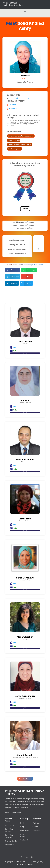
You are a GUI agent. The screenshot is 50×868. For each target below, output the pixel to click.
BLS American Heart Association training (21, 136)
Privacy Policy (38, 862)
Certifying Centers (9, 830)
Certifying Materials (9, 836)
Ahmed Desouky (25, 755)
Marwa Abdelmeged (25, 696)
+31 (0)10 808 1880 (10, 3)
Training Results (11, 841)
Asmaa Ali (25, 401)
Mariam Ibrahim (25, 637)
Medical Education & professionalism (20, 145)
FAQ (22, 823)
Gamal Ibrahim (25, 341)
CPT (15, 348)
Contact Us (24, 840)
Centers (35, 827)
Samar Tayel (25, 519)
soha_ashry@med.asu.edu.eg (19, 98)
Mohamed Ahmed (25, 460)
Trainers (36, 823)
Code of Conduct (23, 835)
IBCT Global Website (25, 864)
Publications (25, 830)
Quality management (15, 149)
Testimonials (10, 845)
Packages (36, 830)
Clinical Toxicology (14, 140)
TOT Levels (9, 825)
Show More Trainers (25, 779)
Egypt (25, 353)
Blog (22, 827)
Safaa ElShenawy (25, 578)
